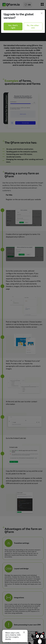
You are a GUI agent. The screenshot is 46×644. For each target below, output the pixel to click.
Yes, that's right (13, 26)
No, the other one (33, 26)
